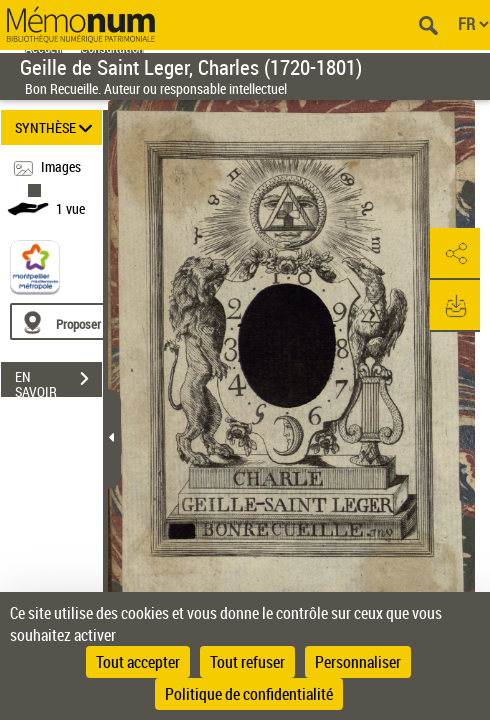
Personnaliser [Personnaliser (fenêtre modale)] (358, 662)
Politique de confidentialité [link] (249, 694)
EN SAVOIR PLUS (58, 381)
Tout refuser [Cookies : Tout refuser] (247, 662)
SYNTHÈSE (56, 127)
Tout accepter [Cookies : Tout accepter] (138, 662)
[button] (455, 254)
